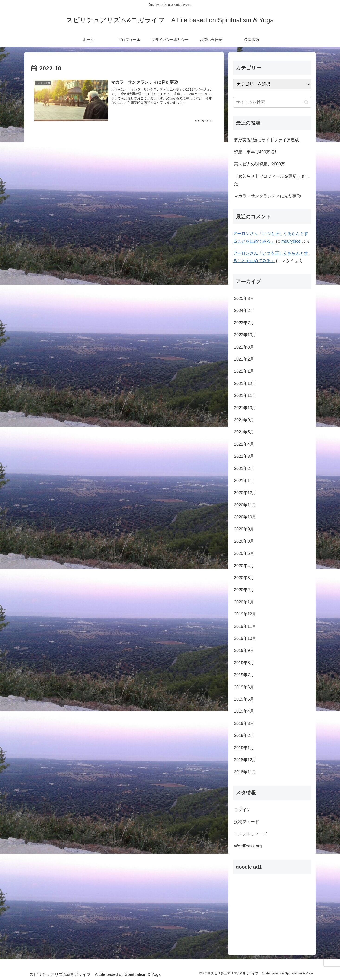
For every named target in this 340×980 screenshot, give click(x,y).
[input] (272, 102)
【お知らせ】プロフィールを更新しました (272, 180)
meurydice (291, 241)
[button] (306, 102)
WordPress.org (248, 846)
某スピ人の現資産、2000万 (260, 164)
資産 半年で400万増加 (256, 152)
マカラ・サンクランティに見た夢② (267, 196)
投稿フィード (247, 822)
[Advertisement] (272, 910)
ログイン (242, 810)
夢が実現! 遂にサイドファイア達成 (266, 140)
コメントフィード (251, 834)
